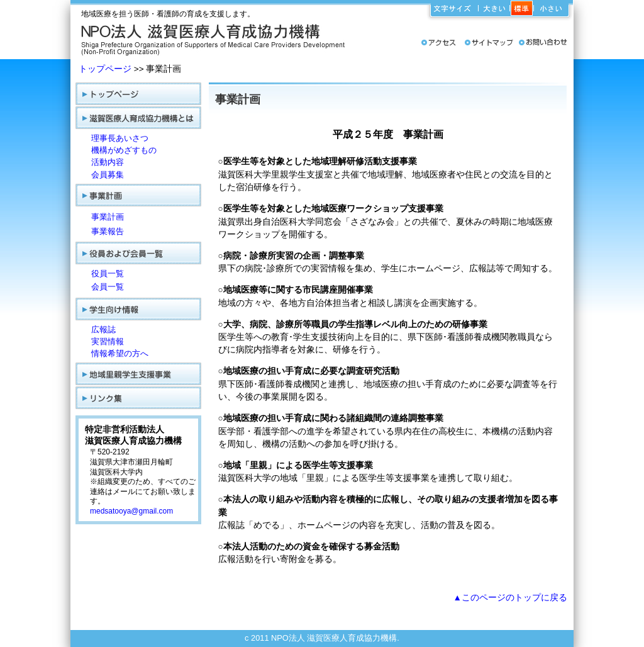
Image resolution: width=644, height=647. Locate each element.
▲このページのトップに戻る (510, 598)
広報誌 (103, 329)
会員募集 (108, 175)
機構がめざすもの (124, 150)
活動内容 (108, 162)
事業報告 (108, 231)
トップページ (105, 69)
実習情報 (108, 341)
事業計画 (108, 217)
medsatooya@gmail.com (131, 511)
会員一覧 (108, 287)
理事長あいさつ (120, 138)
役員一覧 (108, 273)
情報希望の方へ (120, 353)
